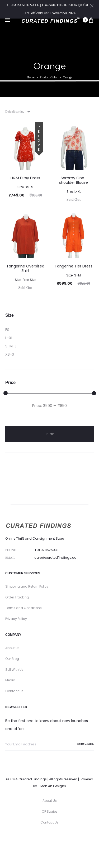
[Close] (92, 6)
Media (10, 680)
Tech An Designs (53, 786)
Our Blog (12, 659)
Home (30, 77)
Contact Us (14, 691)
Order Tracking (17, 597)
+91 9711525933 (46, 550)
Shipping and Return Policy (27, 586)
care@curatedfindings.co (55, 558)
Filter (49, 434)
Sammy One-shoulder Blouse (74, 184)
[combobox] (17, 112)
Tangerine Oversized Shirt (25, 273)
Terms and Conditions (23, 608)
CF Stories (50, 811)
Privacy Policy (16, 619)
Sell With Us (14, 670)
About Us (12, 648)
